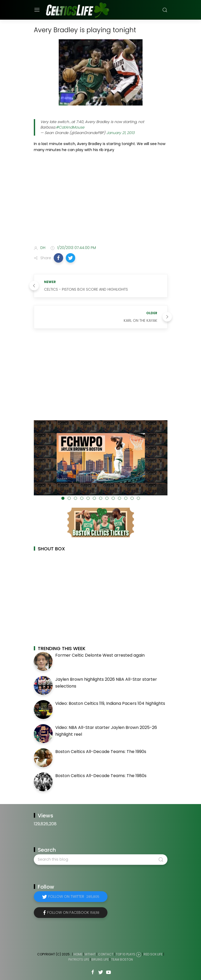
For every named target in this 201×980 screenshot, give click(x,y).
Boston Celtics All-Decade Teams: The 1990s (101, 752)
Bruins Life (100, 959)
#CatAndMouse (70, 127)
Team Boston (122, 959)
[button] (58, 258)
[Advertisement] (101, 200)
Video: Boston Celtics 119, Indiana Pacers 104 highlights (110, 703)
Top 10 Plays (126, 954)
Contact (106, 954)
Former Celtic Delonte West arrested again (100, 655)
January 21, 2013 (120, 133)
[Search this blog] (101, 860)
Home (78, 954)
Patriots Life (79, 959)
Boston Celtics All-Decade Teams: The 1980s (101, 776)
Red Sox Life (153, 954)
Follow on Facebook (73, 912)
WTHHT (90, 954)
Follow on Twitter (74, 896)
